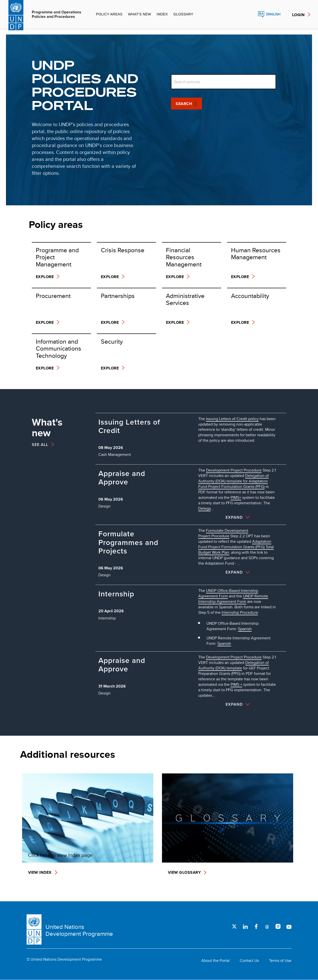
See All (40, 445)
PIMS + (236, 684)
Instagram (278, 926)
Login (298, 15)
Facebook (256, 926)
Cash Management (115, 454)
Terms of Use (280, 961)
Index (162, 14)
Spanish (245, 629)
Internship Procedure (240, 612)
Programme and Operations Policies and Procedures (57, 15)
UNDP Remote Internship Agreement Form (233, 599)
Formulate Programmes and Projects (128, 542)
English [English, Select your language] (273, 14)
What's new (139, 14)
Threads (267, 926)
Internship (116, 594)
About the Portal (215, 961)
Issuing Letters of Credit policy (232, 419)
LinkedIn (245, 926)
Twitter (234, 926)
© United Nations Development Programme (64, 959)
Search (250, 14)
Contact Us (249, 961)
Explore (45, 277)
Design (104, 506)
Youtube (289, 926)
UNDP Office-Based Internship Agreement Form (228, 593)
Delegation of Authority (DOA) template (234, 665)
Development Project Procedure (234, 657)
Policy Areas (109, 14)
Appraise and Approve (122, 478)
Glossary (183, 14)
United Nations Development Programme (79, 930)
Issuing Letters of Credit (129, 426)
